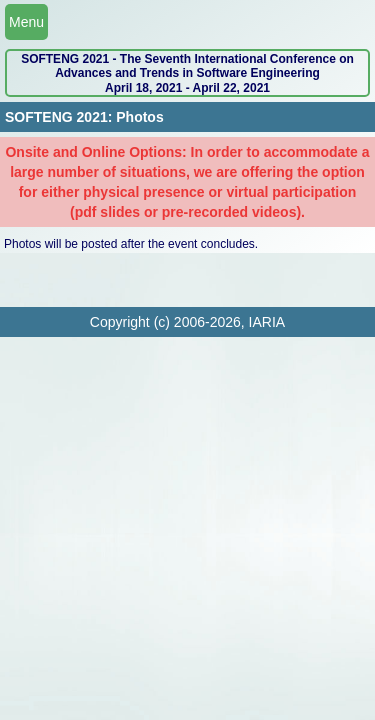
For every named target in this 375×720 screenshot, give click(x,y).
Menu (26, 22)
